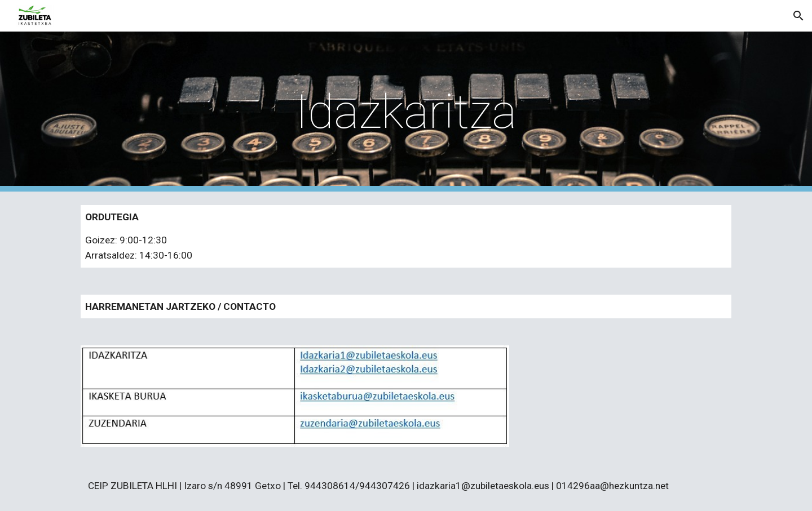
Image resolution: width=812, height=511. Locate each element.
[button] (798, 16)
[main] (406, 112)
